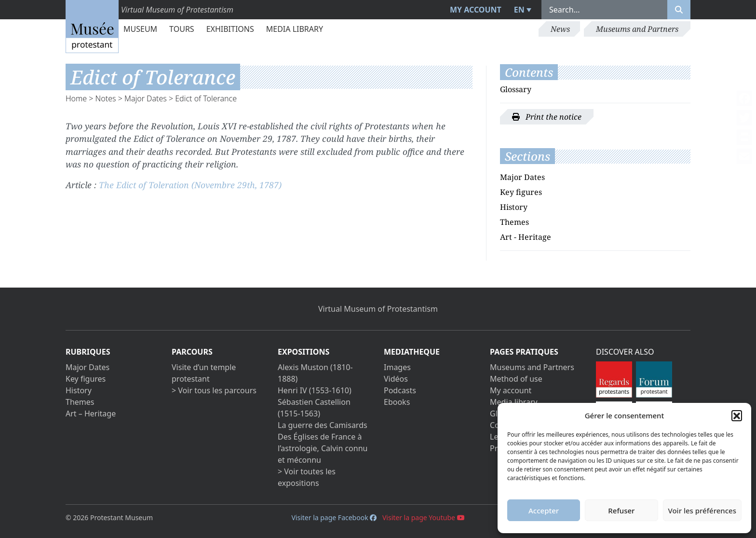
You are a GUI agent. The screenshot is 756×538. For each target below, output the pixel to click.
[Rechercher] (679, 10)
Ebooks (397, 402)
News (560, 29)
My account (476, 10)
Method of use (516, 379)
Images (397, 367)
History (514, 207)
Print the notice (547, 117)
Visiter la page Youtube (424, 517)
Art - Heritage (526, 237)
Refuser (621, 510)
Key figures (521, 192)
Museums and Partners (637, 29)
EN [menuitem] (519, 10)
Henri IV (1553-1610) (315, 390)
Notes (106, 98)
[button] (737, 415)
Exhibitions (230, 29)
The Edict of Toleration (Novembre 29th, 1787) (190, 185)
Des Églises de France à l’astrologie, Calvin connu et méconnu (323, 448)
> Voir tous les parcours (214, 390)
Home (76, 98)
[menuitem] (521, 10)
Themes (514, 222)
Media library (295, 29)
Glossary (516, 89)
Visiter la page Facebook (334, 517)
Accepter (544, 510)
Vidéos (396, 379)
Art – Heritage (91, 414)
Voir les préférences (702, 510)
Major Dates (146, 98)
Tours (182, 29)
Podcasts (400, 390)
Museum (140, 29)
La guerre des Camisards (323, 425)
